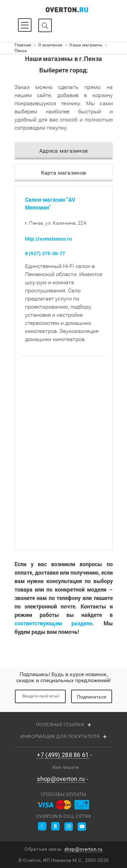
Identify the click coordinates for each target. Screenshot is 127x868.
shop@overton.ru (61, 779)
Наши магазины (86, 45)
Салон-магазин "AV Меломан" (50, 203)
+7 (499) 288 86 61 (63, 755)
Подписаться (92, 697)
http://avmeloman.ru (48, 239)
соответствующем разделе (54, 624)
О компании (50, 45)
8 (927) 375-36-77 (45, 254)
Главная (23, 45)
